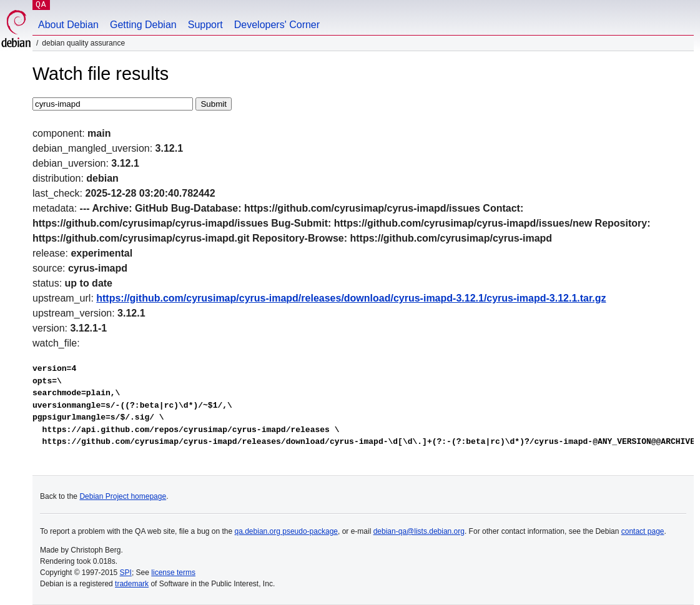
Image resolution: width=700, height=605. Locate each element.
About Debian (68, 25)
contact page (643, 531)
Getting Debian (143, 25)
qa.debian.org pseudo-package (286, 531)
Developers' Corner (277, 25)
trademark (132, 584)
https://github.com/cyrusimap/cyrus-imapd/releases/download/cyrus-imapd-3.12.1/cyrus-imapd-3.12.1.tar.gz (351, 298)
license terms (173, 573)
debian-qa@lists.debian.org (419, 531)
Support (205, 25)
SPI (126, 573)
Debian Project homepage (123, 496)
